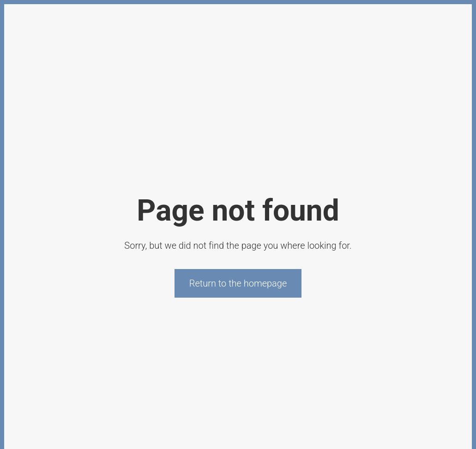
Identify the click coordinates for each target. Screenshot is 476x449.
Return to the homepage (238, 283)
